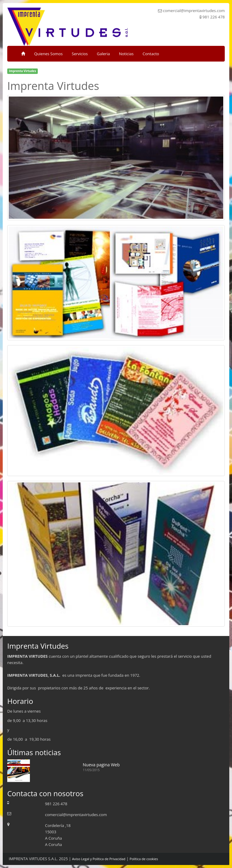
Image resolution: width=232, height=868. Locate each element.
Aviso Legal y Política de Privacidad (99, 859)
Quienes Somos (48, 54)
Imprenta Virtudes (23, 71)
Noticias (126, 54)
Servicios (80, 54)
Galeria (103, 54)
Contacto (151, 54)
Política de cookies (144, 859)
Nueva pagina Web (101, 765)
